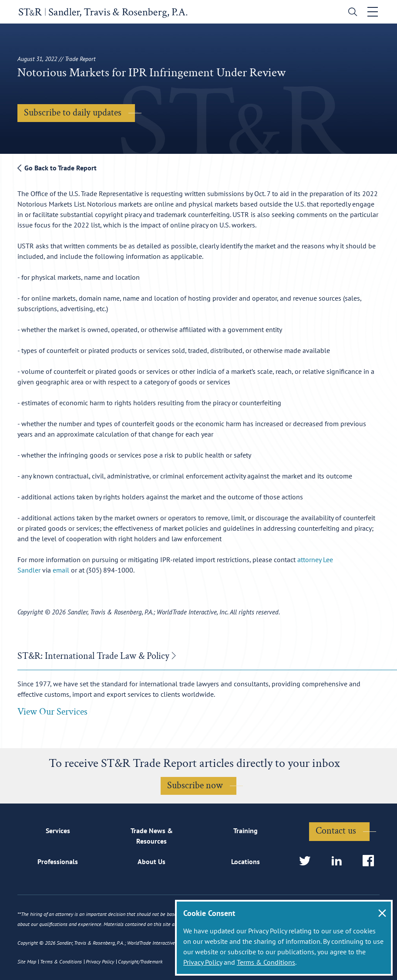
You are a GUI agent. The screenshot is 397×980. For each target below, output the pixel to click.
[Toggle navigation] (374, 12)
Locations (246, 861)
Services (58, 831)
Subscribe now (195, 786)
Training (246, 831)
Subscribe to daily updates (73, 113)
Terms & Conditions (266, 962)
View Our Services (52, 712)
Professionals (58, 861)
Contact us (336, 831)
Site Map (27, 961)
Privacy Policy (203, 962)
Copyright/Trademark (140, 961)
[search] (352, 13)
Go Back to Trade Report (57, 168)
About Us (151, 861)
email (61, 570)
